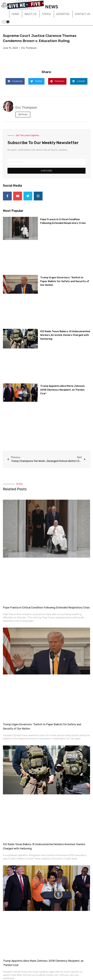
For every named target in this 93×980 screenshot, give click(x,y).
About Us (31, 14)
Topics (46, 14)
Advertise (63, 14)
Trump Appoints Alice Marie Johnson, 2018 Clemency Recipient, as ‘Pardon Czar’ (63, 390)
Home (15, 14)
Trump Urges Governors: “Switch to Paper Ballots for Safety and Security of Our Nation (65, 281)
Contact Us (82, 14)
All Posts (23, 114)
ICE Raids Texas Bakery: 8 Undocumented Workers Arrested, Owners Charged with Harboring (65, 335)
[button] (15, 81)
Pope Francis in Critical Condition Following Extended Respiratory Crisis (46, 608)
